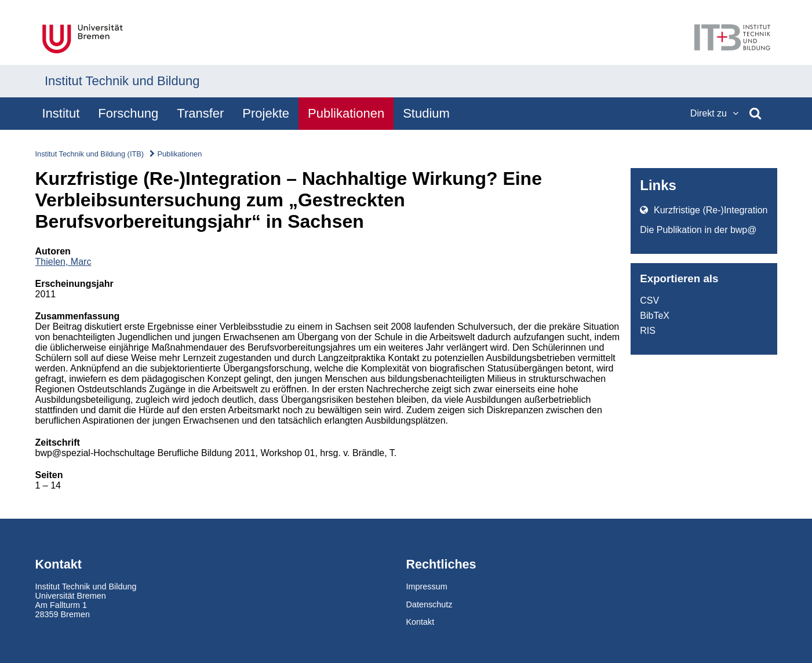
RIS (648, 331)
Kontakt (420, 622)
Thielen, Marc (63, 262)
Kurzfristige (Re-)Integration (704, 210)
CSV (649, 300)
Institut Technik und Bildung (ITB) (90, 154)
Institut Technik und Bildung (122, 81)
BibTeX (655, 316)
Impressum (427, 586)
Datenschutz (429, 604)
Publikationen (179, 154)
